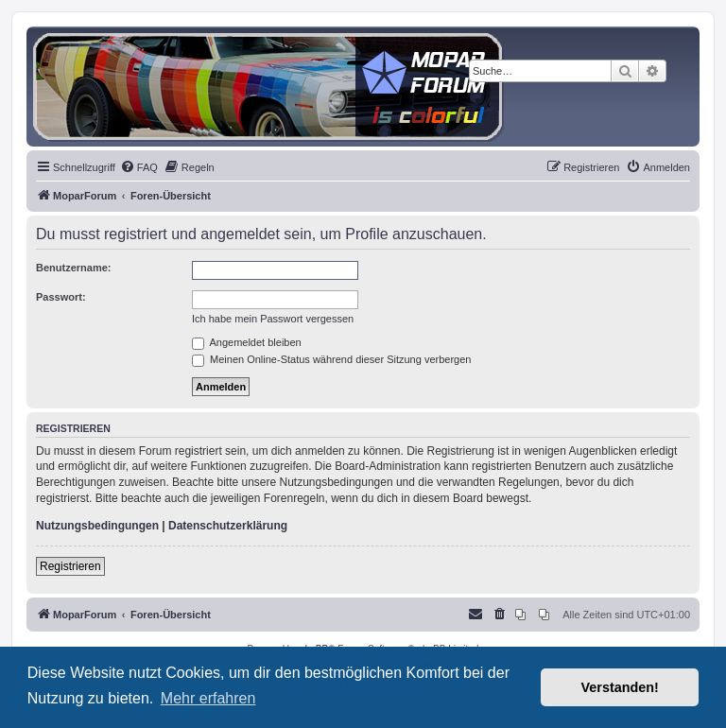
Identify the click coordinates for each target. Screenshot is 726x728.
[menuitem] (139, 167)
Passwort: (61, 297)
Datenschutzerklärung (228, 526)
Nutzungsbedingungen (97, 526)
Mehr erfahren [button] (208, 698)
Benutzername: (73, 268)
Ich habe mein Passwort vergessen (273, 319)
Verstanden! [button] (620, 687)
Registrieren (70, 566)
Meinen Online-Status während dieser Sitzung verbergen (331, 359)
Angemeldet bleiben (247, 342)
